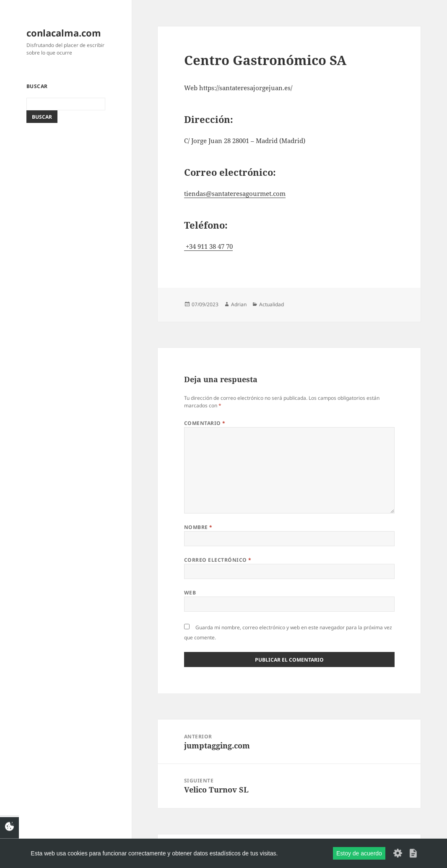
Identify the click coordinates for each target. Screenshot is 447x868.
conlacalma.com (64, 33)
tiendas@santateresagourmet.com (235, 193)
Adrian (239, 304)
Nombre (198, 527)
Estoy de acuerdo (359, 853)
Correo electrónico (218, 560)
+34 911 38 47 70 (208, 246)
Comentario (205, 423)
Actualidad (272, 304)
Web (190, 593)
